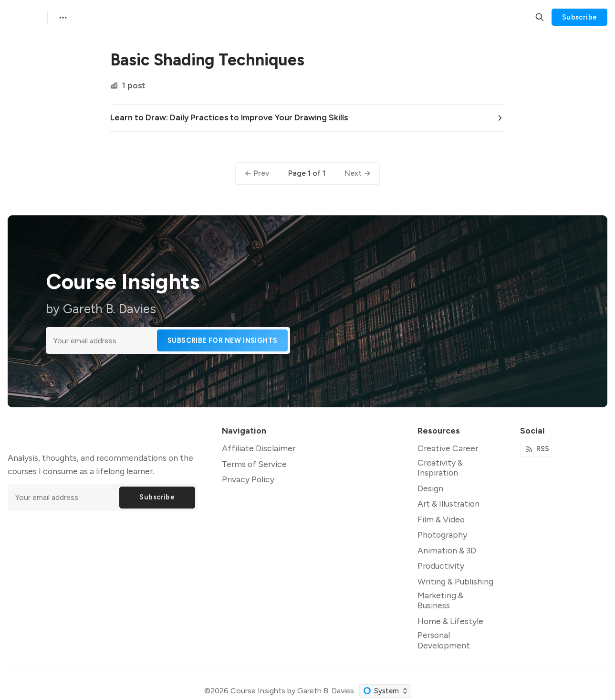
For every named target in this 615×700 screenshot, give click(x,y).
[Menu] (62, 17)
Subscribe (580, 17)
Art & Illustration (448, 504)
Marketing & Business (440, 600)
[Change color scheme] (385, 691)
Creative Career (448, 448)
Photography (442, 535)
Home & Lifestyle (450, 621)
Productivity (441, 566)
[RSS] (538, 449)
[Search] (540, 17)
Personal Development (444, 640)
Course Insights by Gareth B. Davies (292, 691)
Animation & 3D (447, 550)
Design (430, 488)
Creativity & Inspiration (440, 467)
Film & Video (441, 519)
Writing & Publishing (455, 581)
